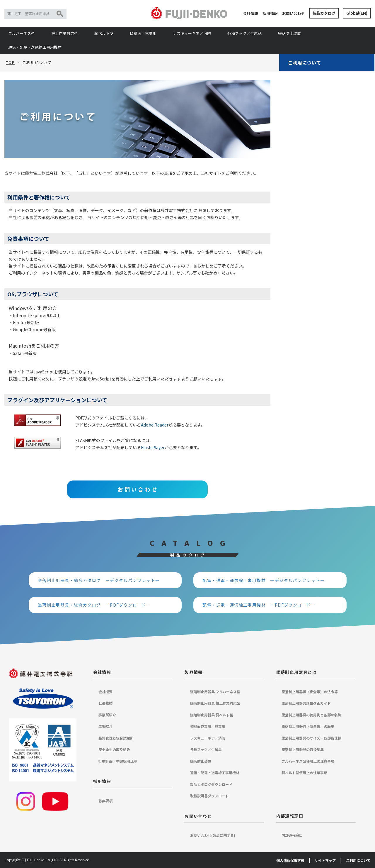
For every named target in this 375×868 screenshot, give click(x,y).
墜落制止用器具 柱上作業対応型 (215, 703)
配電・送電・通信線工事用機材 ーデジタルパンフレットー (264, 580)
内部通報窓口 (290, 816)
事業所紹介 (107, 715)
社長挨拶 (105, 703)
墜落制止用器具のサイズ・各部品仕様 (311, 738)
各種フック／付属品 (244, 33)
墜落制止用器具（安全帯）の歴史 (308, 726)
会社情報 (250, 13)
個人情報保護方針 (290, 860)
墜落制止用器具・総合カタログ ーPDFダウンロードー (94, 605)
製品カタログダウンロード (211, 784)
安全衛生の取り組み (114, 749)
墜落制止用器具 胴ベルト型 (212, 715)
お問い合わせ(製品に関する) (213, 835)
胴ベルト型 (104, 33)
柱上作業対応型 (65, 33)
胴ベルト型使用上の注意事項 (304, 773)
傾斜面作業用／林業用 (208, 726)
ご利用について (304, 62)
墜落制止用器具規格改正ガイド (306, 703)
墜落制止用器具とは (297, 672)
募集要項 (105, 801)
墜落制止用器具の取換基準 (303, 749)
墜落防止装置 (289, 33)
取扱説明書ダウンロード (209, 796)
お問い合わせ (294, 13)
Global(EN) (357, 13)
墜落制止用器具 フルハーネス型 (215, 692)
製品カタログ (324, 13)
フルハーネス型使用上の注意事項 (308, 761)
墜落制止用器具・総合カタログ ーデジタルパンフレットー (99, 580)
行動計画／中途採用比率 (118, 761)
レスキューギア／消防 (192, 33)
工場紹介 (105, 726)
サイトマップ (325, 860)
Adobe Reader (155, 425)
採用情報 (270, 13)
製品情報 (194, 672)
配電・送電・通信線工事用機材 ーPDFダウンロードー (259, 605)
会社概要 (105, 692)
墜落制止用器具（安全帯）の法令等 (310, 692)
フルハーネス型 (22, 33)
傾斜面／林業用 (143, 33)
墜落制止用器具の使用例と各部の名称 (311, 715)
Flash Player (153, 447)
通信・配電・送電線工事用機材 (35, 47)
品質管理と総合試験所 (116, 738)
